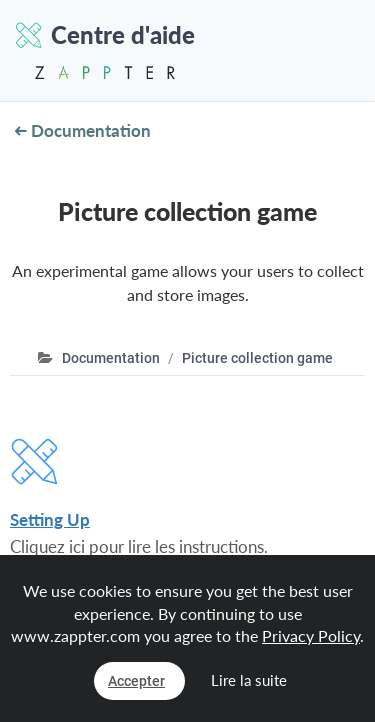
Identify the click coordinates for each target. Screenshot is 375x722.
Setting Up (50, 519)
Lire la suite (249, 680)
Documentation (83, 130)
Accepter (136, 681)
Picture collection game (257, 358)
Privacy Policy (311, 635)
